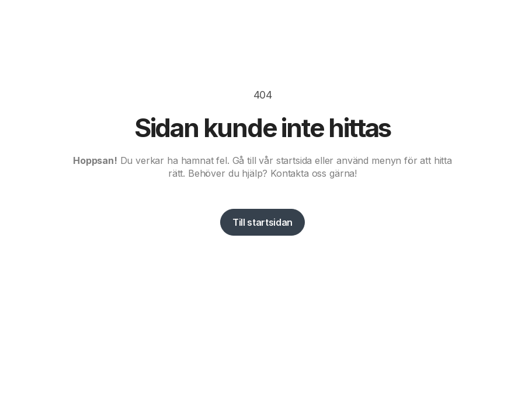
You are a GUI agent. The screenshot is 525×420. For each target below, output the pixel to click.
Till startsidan (262, 222)
